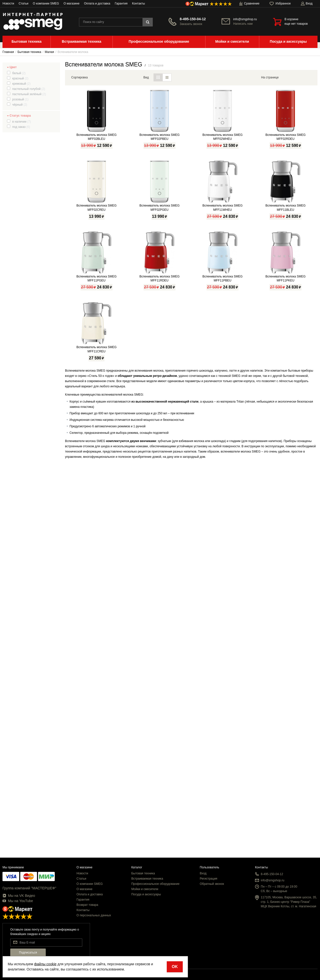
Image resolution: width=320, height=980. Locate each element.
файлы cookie (45, 964)
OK (175, 967)
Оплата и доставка (97, 3)
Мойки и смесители (145, 889)
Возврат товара (87, 905)
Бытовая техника (143, 873)
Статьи (23, 3)
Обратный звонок (212, 884)
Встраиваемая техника (147, 879)
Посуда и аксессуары (146, 894)
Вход (203, 873)
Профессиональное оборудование (155, 884)
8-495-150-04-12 (193, 19)
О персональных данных (94, 915)
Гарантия (121, 3)
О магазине (71, 3)
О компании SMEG (46, 3)
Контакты (138, 3)
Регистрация (208, 879)
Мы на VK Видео (19, 896)
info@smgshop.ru (245, 19)
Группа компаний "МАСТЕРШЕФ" (29, 888)
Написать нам (243, 24)
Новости (8, 3)
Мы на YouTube (18, 901)
